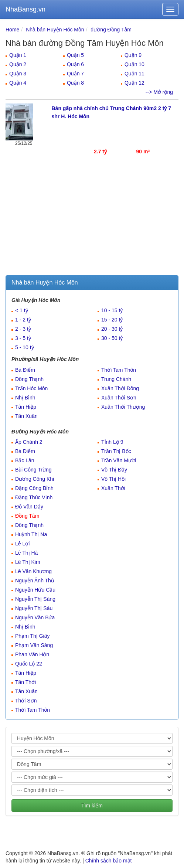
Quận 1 (18, 55)
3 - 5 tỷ (23, 338)
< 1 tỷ (22, 310)
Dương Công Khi (35, 479)
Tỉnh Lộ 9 (112, 442)
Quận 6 (75, 64)
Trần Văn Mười (119, 460)
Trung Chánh (116, 379)
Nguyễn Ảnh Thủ (35, 581)
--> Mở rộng (159, 92)
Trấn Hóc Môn (31, 388)
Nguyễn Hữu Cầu (35, 590)
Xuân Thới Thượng (123, 407)
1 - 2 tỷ (23, 320)
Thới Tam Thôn (119, 370)
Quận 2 (18, 64)
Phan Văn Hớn (32, 654)
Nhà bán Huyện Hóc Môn (55, 30)
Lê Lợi (22, 544)
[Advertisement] (92, 220)
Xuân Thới (113, 488)
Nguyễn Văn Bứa (35, 617)
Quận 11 (134, 74)
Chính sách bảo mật (109, 861)
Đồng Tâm (27, 516)
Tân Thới (25, 682)
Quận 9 (133, 55)
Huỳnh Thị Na (31, 534)
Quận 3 (18, 74)
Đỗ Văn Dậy (29, 507)
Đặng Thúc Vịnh (34, 497)
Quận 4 (18, 83)
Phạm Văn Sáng (34, 645)
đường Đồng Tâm (111, 30)
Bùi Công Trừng (33, 470)
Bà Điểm (25, 370)
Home (12, 30)
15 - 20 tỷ (112, 320)
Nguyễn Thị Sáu (34, 608)
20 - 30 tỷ (112, 329)
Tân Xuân (26, 416)
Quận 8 (75, 83)
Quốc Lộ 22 (29, 664)
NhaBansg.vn (25, 9)
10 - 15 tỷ (112, 310)
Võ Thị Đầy (114, 470)
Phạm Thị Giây (32, 636)
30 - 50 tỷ (112, 338)
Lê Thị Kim (28, 562)
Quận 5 (75, 55)
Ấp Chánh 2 (29, 442)
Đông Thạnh (29, 379)
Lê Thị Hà (26, 553)
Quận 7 (75, 74)
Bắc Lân (25, 460)
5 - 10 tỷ (25, 347)
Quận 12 (134, 83)
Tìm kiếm (92, 806)
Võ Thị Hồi (113, 479)
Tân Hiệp (26, 407)
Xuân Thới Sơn (119, 398)
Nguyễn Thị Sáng (35, 599)
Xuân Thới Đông (120, 388)
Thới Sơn (26, 701)
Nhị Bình (25, 398)
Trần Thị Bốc (116, 451)
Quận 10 (134, 64)
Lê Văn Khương (33, 571)
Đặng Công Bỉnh (34, 488)
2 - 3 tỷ (23, 329)
